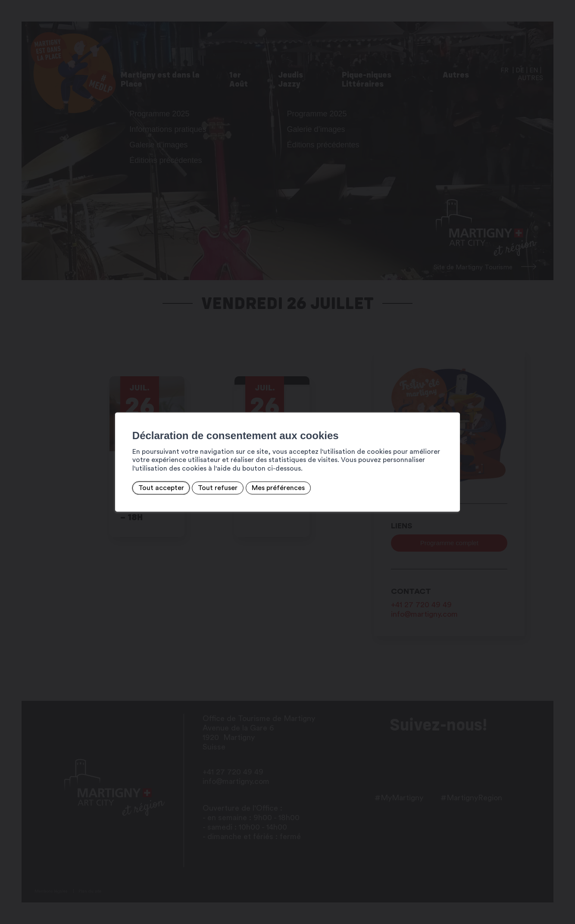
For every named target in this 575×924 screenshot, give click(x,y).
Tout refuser (218, 488)
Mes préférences (278, 488)
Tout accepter (161, 488)
